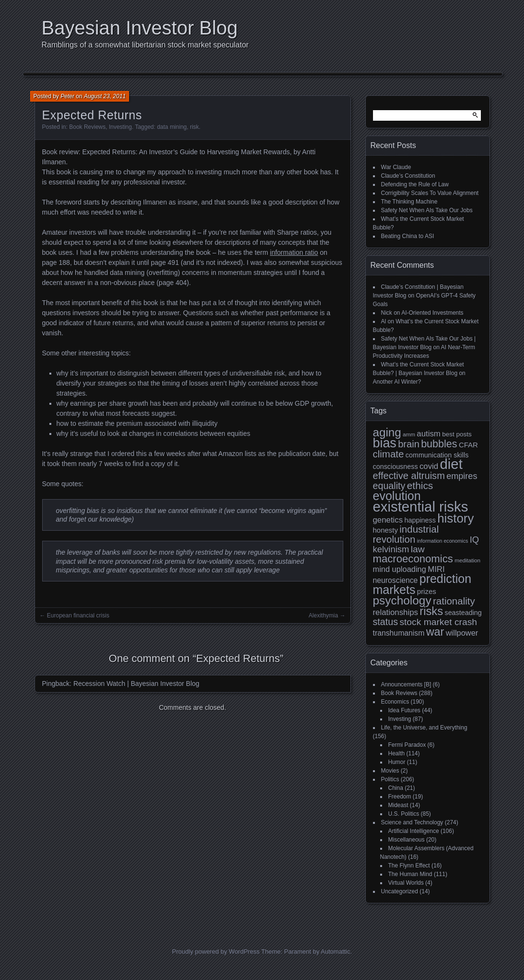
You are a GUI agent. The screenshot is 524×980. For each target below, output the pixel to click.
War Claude (396, 167)
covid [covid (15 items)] (429, 466)
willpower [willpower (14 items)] (462, 633)
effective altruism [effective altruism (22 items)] (409, 476)
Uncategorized (400, 891)
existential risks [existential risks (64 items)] (421, 507)
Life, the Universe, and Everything (424, 728)
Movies (390, 771)
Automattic (335, 952)
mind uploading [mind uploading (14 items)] (400, 569)
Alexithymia (323, 615)
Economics (395, 702)
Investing (120, 127)
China (396, 788)
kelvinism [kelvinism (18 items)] (391, 549)
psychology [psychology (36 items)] (402, 600)
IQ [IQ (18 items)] (474, 540)
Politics (390, 779)
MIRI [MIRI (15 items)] (436, 569)
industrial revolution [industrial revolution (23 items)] (406, 534)
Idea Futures (404, 710)
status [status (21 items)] (386, 622)
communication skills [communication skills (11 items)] (437, 455)
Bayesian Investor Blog (140, 28)
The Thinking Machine (409, 202)
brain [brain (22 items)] (409, 444)
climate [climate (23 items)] (389, 454)
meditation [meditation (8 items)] (467, 560)
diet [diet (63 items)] (451, 464)
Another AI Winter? (397, 382)
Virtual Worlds (406, 883)
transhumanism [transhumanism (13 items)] (399, 633)
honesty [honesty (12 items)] (385, 530)
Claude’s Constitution (408, 176)
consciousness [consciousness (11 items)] (396, 467)
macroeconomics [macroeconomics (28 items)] (413, 559)
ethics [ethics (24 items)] (420, 485)
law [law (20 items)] (418, 549)
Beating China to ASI (408, 236)
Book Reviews (87, 127)
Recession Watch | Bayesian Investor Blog (136, 684)
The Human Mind (410, 874)
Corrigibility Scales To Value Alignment (430, 193)
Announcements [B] (406, 684)
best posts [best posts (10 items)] (457, 434)
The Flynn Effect (409, 866)
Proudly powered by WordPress (216, 952)
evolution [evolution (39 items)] (397, 496)
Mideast (398, 805)
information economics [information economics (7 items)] (443, 541)
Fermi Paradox (407, 745)
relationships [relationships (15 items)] (396, 612)
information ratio (294, 252)
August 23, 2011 (105, 96)
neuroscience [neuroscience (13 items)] (396, 580)
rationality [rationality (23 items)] (454, 601)
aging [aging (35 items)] (387, 432)
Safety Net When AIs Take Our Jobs (427, 210)
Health (397, 753)
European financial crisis (78, 615)
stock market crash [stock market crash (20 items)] (438, 622)
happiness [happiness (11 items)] (420, 520)
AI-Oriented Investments (432, 313)
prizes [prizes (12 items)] (427, 591)
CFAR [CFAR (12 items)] (468, 445)
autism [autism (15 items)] (429, 434)
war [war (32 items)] (435, 632)
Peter (67, 96)
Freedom (400, 797)
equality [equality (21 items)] (389, 486)
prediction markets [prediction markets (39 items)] (422, 584)
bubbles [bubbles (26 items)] (439, 444)
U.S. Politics (404, 814)
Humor (397, 762)
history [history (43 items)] (455, 518)
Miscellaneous (407, 840)
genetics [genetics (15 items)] (388, 520)
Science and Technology (412, 822)
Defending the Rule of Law (415, 184)
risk (194, 127)
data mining (172, 127)
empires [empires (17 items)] (462, 476)
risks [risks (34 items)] (431, 611)
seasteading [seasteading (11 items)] (463, 613)
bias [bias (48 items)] (385, 443)
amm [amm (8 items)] (409, 434)
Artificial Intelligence (414, 831)
